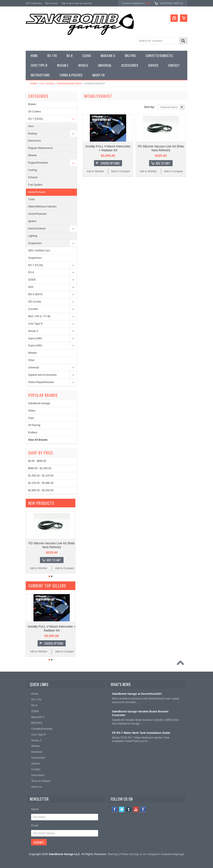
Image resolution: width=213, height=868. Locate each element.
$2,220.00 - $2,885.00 (41, 483)
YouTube (136, 809)
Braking (33, 134)
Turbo (31, 199)
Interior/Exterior (37, 229)
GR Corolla (34, 302)
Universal (33, 368)
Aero (31, 126)
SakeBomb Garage (39, 403)
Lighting (33, 236)
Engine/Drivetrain (70, 84)
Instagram (143, 809)
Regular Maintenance (40, 148)
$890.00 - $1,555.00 (40, 468)
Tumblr (129, 809)
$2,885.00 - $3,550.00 (41, 490)
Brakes (32, 104)
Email (35, 825)
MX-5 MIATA (35, 294)
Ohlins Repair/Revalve (41, 382)
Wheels (32, 155)
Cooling (33, 170)
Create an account (82, 3)
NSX (31, 287)
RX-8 (31, 272)
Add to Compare (120, 171)
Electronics (34, 141)
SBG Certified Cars (39, 251)
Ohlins (32, 411)
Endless (33, 432)
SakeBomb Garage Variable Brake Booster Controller (140, 713)
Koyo (31, 418)
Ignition (32, 221)
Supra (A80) (35, 338)
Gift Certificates (34, 3)
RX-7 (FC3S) (36, 265)
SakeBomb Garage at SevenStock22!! (137, 694)
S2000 (32, 280)
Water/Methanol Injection (42, 207)
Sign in (65, 3)
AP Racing (34, 425)
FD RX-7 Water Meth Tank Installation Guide (141, 733)
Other (31, 360)
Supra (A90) (35, 346)
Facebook (115, 809)
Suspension (35, 243)
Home (34, 84)
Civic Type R (35, 324)
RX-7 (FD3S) (47, 84)
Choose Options (110, 163)
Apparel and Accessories (42, 375)
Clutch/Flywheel (37, 214)
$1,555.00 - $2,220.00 (41, 476)
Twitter (122, 809)
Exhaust (33, 177)
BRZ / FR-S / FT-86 (39, 316)
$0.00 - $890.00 (37, 461)
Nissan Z (33, 331)
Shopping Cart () (171, 3)
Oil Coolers (34, 112)
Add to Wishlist (95, 171)
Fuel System (35, 185)
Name (35, 809)
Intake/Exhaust (37, 192)
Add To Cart (163, 163)
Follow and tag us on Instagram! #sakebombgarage (152, 854)
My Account (51, 3)
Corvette (33, 309)
